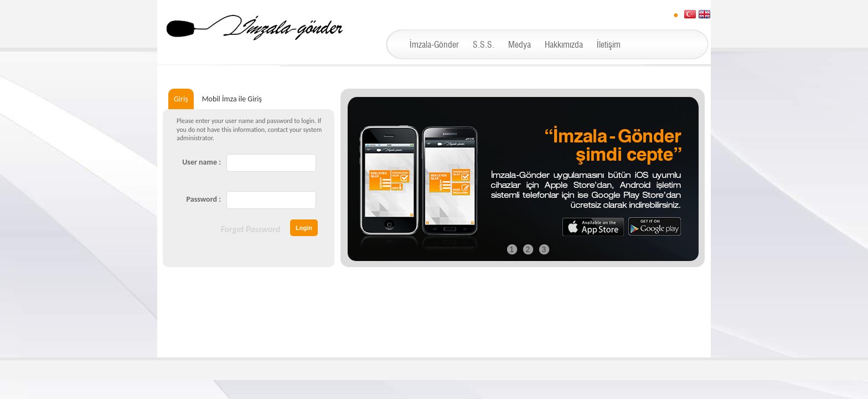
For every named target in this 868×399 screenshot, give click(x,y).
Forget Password (250, 229)
